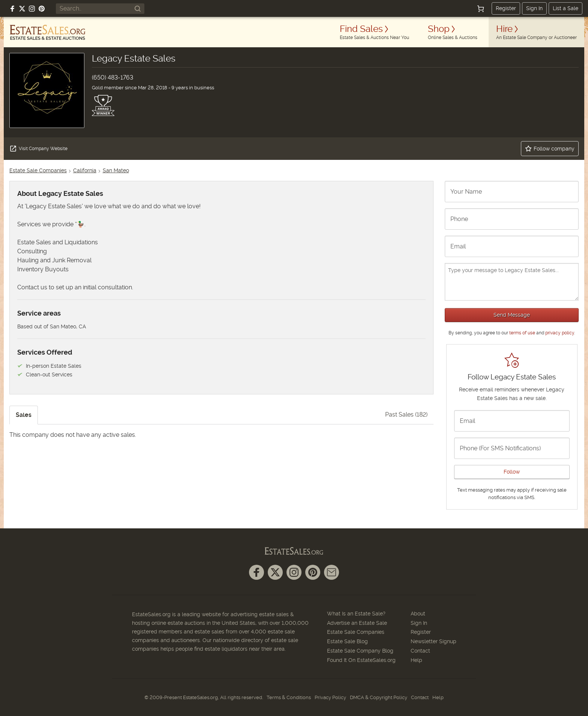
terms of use (522, 333)
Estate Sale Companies (38, 170)
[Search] (138, 9)
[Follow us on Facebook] (12, 9)
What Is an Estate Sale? (356, 614)
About (418, 614)
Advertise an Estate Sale (357, 623)
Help (416, 660)
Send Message (512, 315)
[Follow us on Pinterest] (42, 9)
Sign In (534, 8)
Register (506, 8)
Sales (24, 415)
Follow (512, 472)
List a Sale (565, 8)
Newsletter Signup (433, 641)
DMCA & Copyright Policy (379, 697)
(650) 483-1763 (112, 77)
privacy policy (560, 333)
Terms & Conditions (289, 697)
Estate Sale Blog (347, 641)
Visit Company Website (38, 149)
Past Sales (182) (406, 414)
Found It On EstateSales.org (361, 660)
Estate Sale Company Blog (360, 651)
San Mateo (116, 170)
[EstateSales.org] (48, 32)
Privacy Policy (330, 697)
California (85, 170)
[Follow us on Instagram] (32, 9)
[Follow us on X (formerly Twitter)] (22, 9)
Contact (420, 651)
